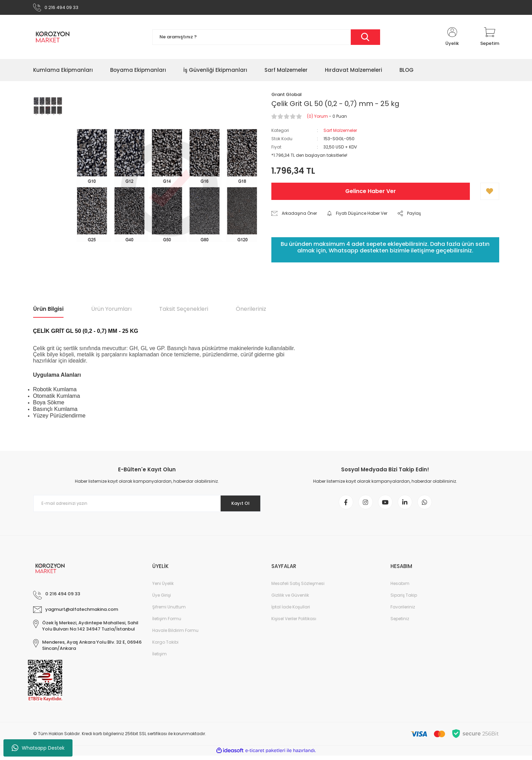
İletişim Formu (167, 623)
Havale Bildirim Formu (175, 635)
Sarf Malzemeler (340, 132)
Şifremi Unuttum (169, 611)
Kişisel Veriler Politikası (294, 623)
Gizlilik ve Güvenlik (290, 600)
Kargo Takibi (165, 647)
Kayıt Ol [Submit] (238, 505)
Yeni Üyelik (163, 588)
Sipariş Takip (404, 600)
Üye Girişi (162, 600)
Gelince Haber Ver (371, 193)
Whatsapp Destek (38, 748)
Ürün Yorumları (111, 311)
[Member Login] (452, 39)
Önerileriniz (251, 311)
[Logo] (53, 39)
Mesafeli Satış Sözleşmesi (298, 588)
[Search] (266, 39)
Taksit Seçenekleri (184, 311)
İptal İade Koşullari (291, 611)
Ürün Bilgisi (48, 311)
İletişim (159, 658)
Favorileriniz (403, 611)
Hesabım (400, 588)
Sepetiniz (400, 623)
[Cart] (490, 39)
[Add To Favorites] (490, 193)
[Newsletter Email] (147, 505)
